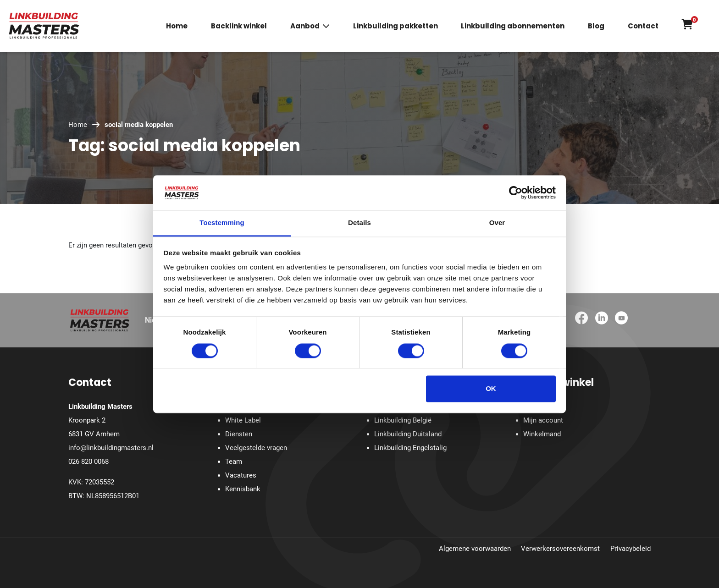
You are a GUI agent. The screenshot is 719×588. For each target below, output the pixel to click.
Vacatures (241, 475)
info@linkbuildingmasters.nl (111, 448)
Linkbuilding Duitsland (408, 434)
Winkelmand (542, 434)
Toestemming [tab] (222, 223)
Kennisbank (243, 489)
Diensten (239, 434)
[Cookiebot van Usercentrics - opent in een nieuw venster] (516, 192)
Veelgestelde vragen (256, 448)
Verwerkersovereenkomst (560, 549)
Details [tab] (359, 223)
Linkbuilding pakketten (395, 26)
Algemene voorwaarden (475, 549)
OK (491, 389)
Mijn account (543, 420)
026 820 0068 (88, 462)
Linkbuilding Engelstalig (410, 448)
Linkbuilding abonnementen (513, 26)
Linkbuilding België (403, 420)
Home (177, 26)
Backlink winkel (239, 26)
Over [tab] (497, 223)
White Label (243, 420)
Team (234, 462)
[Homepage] (44, 25)
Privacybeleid (631, 549)
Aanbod (305, 26)
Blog (596, 26)
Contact (643, 26)
